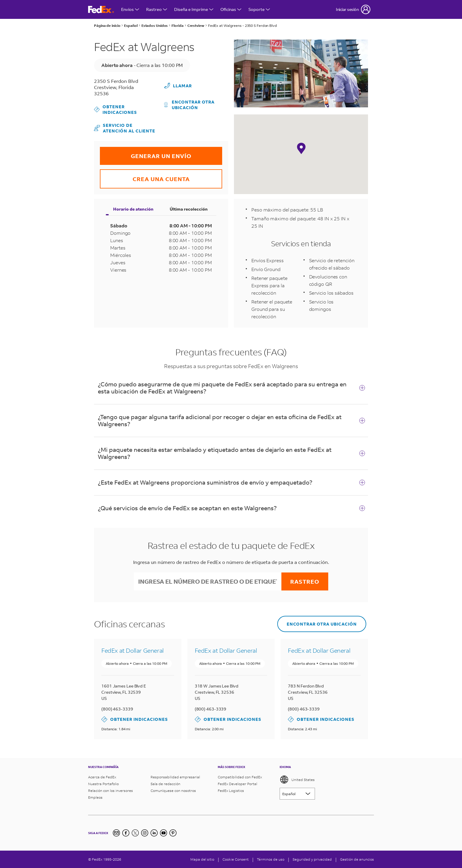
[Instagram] (145, 833)
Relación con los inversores (110, 791)
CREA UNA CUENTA (145, 176)
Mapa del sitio (202, 859)
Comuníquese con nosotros (173, 791)
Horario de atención (133, 209)
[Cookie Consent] (236, 859)
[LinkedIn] (154, 833)
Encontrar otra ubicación (189, 105)
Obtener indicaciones (115, 109)
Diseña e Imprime (194, 9)
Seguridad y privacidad (312, 859)
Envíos (130, 9)
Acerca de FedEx (102, 777)
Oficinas (231, 9)
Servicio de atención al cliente (125, 128)
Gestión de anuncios (357, 859)
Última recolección (189, 209)
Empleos (95, 797)
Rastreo (157, 9)
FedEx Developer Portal (237, 784)
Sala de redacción (165, 784)
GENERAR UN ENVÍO (146, 153)
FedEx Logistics (231, 791)
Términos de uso (271, 859)
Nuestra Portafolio (103, 784)
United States (297, 780)
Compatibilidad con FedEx (240, 777)
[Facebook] (126, 833)
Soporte (259, 9)
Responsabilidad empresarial (175, 777)
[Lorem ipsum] (297, 794)
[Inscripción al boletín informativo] (116, 833)
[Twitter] (135, 833)
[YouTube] (164, 833)
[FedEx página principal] (101, 10)
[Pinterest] (173, 833)
